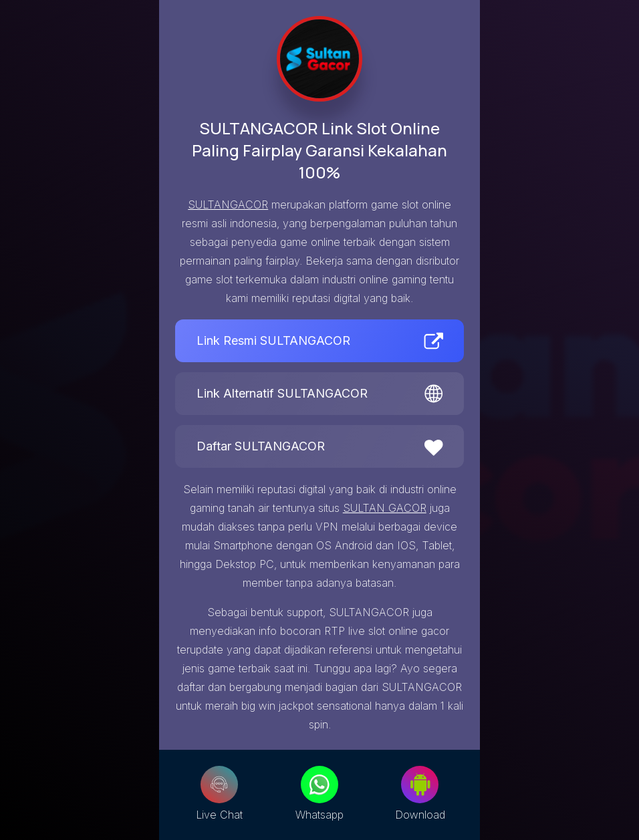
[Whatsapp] (319, 785)
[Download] (420, 785)
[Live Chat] (219, 785)
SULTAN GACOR (385, 508)
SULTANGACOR (228, 204)
